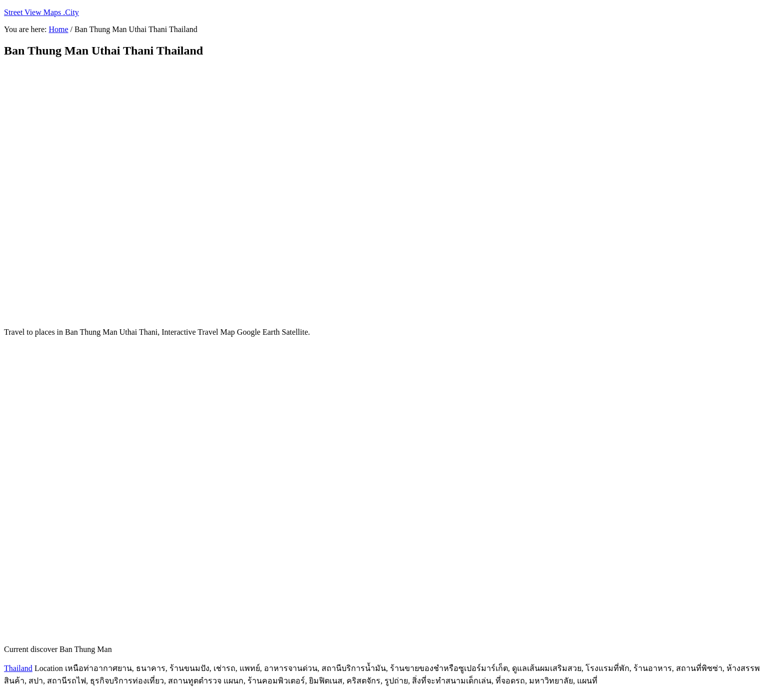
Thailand (18, 668)
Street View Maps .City (41, 12)
